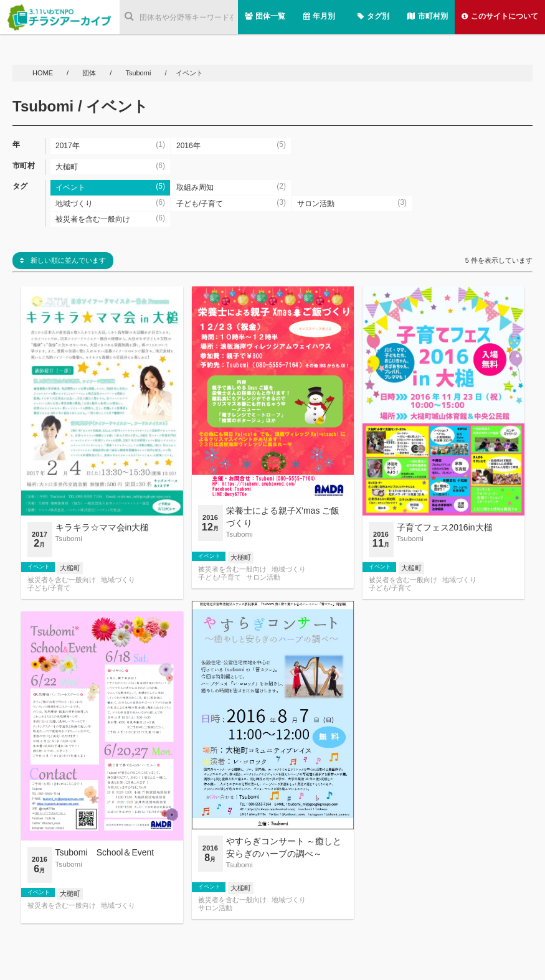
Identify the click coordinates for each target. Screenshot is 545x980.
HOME (44, 73)
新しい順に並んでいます (63, 260)
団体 (90, 73)
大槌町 (70, 568)
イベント (39, 567)
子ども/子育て (49, 588)
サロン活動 (263, 577)
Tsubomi (138, 73)
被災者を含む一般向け (62, 580)
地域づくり (118, 580)
